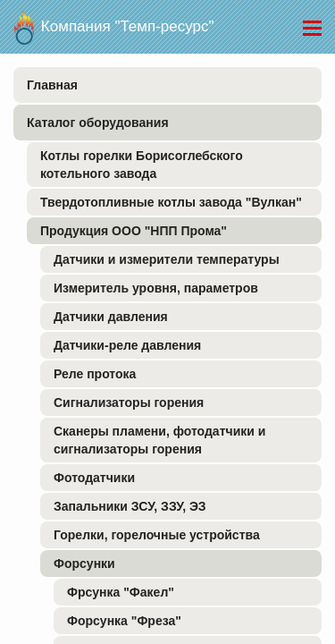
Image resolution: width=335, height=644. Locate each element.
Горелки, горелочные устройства (157, 535)
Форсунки (84, 563)
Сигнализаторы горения (129, 402)
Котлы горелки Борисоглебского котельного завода (142, 165)
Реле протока (95, 374)
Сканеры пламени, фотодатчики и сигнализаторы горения (159, 440)
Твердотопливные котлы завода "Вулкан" (171, 202)
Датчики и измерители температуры (167, 259)
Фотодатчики (94, 478)
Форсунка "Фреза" (124, 621)
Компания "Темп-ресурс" (114, 22)
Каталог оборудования (98, 123)
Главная (52, 85)
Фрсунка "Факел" (121, 592)
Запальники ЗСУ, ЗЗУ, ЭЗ (130, 506)
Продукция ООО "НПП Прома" (134, 231)
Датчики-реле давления (127, 345)
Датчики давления (111, 317)
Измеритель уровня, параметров (156, 288)
